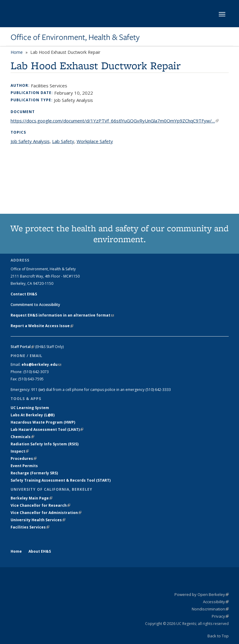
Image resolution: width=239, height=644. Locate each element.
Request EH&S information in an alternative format (62, 315)
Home (17, 52)
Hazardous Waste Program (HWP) (43, 422)
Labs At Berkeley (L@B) (33, 415)
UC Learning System (30, 408)
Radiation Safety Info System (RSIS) (45, 444)
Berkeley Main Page (32, 498)
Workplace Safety (95, 141)
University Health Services (38, 520)
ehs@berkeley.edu (41, 364)
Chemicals (22, 437)
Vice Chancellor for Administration (46, 513)
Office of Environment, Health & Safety (75, 37)
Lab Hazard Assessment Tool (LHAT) (47, 429)
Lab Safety (63, 141)
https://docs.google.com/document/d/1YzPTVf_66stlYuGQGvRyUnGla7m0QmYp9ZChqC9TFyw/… (115, 121)
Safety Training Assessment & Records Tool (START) (61, 480)
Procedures (24, 459)
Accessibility (216, 602)
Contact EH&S (24, 294)
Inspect (20, 451)
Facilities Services (30, 527)
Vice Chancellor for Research (40, 505)
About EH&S (40, 551)
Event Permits (24, 466)
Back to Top (218, 636)
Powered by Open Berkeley (202, 594)
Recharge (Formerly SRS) (34, 473)
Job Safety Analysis (30, 141)
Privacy (220, 616)
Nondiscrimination (210, 609)
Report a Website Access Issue (42, 326)
